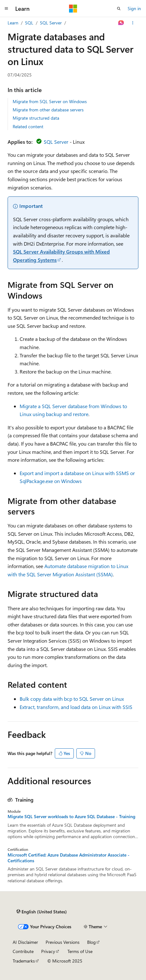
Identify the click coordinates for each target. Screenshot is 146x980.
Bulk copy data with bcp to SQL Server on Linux (72, 699)
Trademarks (24, 961)
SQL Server (51, 23)
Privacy (48, 951)
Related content (28, 126)
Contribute (23, 951)
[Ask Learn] (121, 23)
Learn (13, 23)
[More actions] (133, 23)
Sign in (134, 8)
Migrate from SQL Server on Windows (50, 101)
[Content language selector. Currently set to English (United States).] (42, 912)
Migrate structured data (36, 118)
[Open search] (119, 9)
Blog (91, 942)
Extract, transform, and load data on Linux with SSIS (76, 707)
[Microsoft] (73, 9)
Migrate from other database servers (48, 110)
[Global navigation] (6, 9)
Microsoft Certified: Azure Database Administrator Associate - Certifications (69, 858)
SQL (29, 23)
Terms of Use (80, 951)
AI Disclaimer (25, 942)
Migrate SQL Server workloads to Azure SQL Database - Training (71, 817)
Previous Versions (63, 942)
